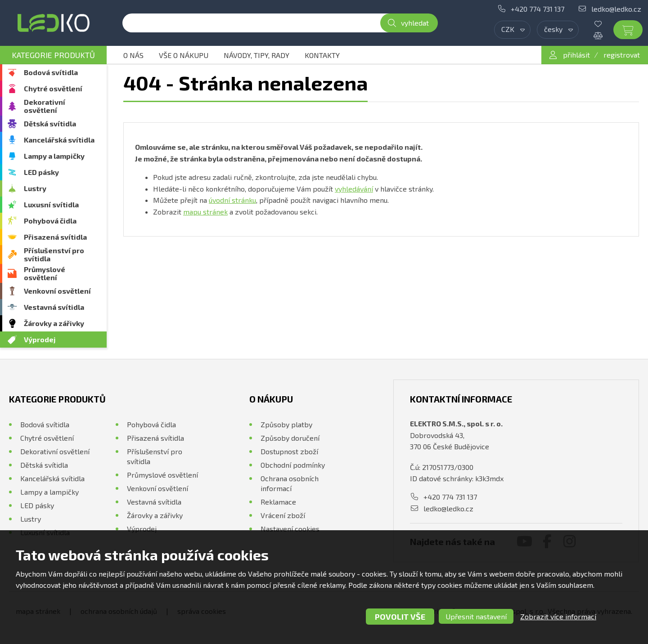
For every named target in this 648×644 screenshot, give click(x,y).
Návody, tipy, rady (256, 55)
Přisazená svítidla (55, 237)
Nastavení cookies (290, 529)
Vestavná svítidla (54, 307)
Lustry (35, 188)
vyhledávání (354, 189)
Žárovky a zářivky (54, 323)
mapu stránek (205, 212)
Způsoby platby (286, 424)
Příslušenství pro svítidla (54, 254)
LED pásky (41, 172)
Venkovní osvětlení (57, 291)
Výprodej (40, 339)
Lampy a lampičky (54, 156)
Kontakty (322, 55)
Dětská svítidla (50, 123)
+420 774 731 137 (538, 9)
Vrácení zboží (283, 515)
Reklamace (278, 502)
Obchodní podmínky (293, 465)
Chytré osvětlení (53, 88)
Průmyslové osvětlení (45, 273)
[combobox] (512, 30)
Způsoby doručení (290, 438)
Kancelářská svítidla (59, 140)
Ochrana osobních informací (290, 483)
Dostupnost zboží (289, 451)
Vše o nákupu (184, 55)
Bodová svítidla (51, 72)
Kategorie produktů (53, 55)
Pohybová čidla (50, 221)
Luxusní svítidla (51, 204)
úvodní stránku (232, 200)
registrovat (622, 55)
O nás (133, 55)
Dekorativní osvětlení (45, 106)
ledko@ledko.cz (616, 9)
